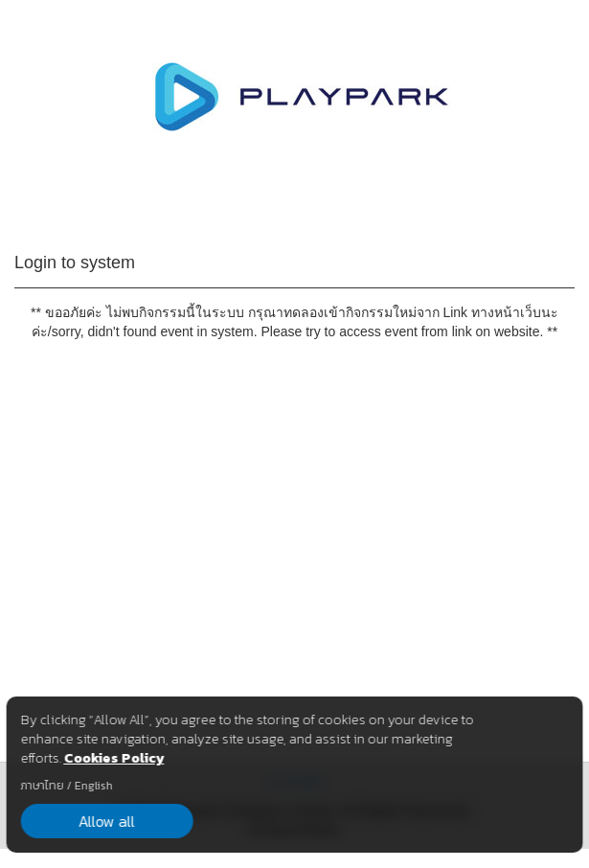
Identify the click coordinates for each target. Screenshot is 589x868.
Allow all (107, 821)
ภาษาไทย (42, 786)
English (93, 786)
